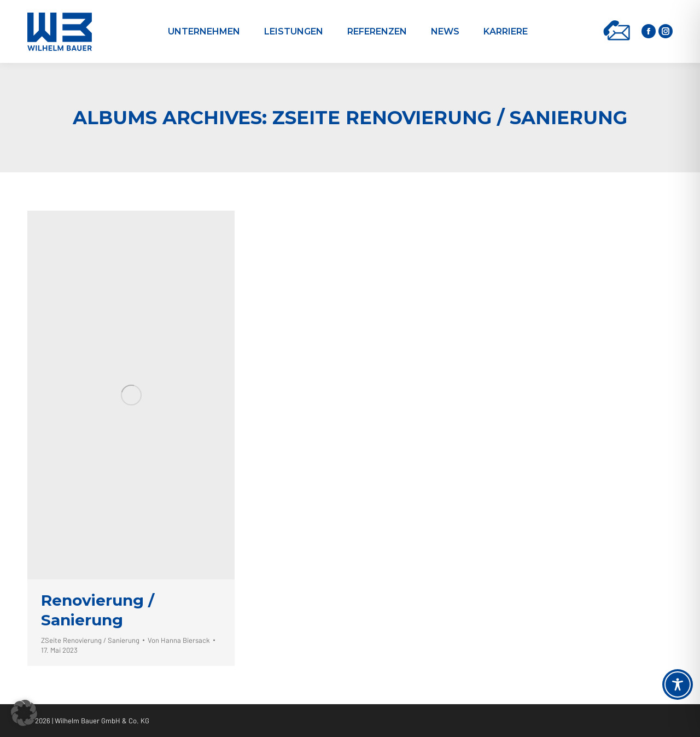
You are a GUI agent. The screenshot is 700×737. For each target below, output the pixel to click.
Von (179, 640)
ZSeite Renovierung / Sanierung (90, 640)
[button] (24, 713)
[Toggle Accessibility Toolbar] (678, 684)
